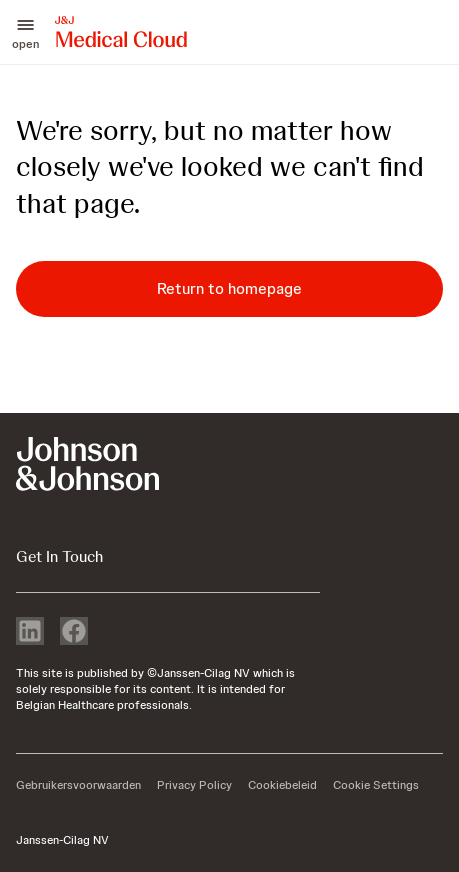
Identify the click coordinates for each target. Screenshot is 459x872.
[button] (25, 32)
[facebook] (74, 633)
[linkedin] (30, 633)
